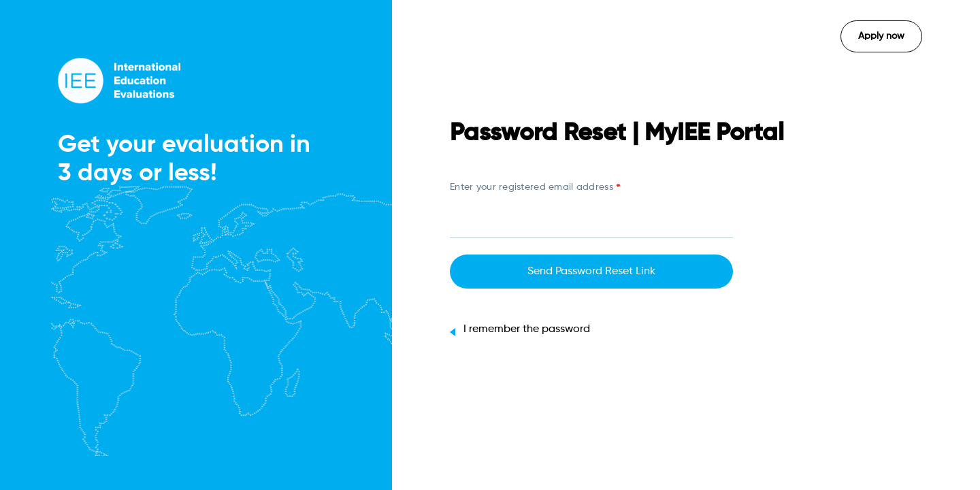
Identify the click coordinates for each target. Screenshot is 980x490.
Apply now (881, 36)
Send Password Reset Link (591, 272)
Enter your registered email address (535, 189)
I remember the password (520, 329)
